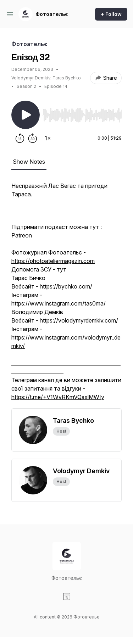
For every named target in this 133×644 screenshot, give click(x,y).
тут (62, 269)
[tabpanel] (66, 295)
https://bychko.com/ (66, 286)
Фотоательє (52, 14)
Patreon (22, 235)
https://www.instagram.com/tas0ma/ (59, 303)
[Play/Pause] (26, 115)
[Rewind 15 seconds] (20, 138)
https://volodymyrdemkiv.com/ (79, 320)
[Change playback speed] (48, 138)
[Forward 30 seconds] (33, 138)
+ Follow (111, 14)
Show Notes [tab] (29, 162)
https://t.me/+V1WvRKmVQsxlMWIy (58, 397)
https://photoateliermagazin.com (53, 261)
